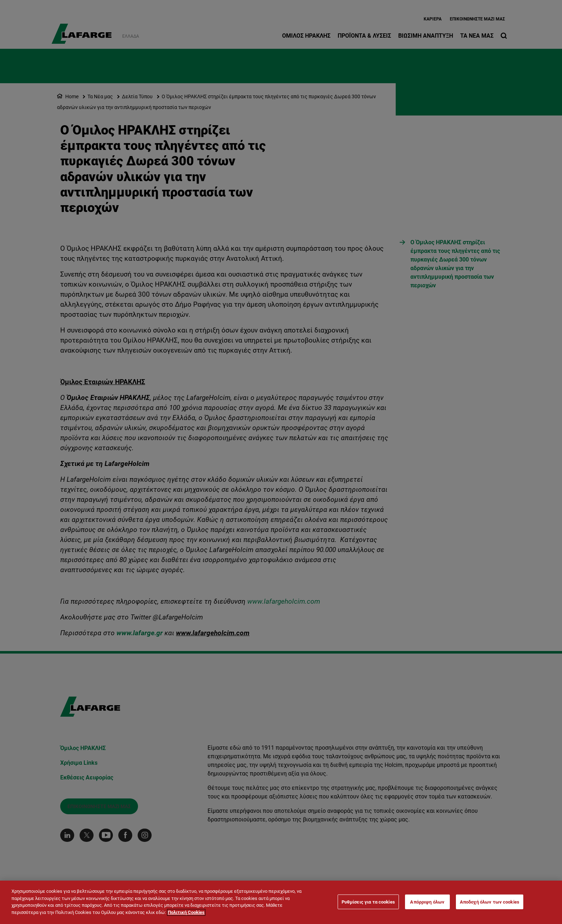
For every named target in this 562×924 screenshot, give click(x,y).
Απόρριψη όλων (427, 904)
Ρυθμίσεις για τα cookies (368, 904)
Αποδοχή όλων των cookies (490, 904)
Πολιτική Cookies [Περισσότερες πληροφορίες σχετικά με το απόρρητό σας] (186, 915)
